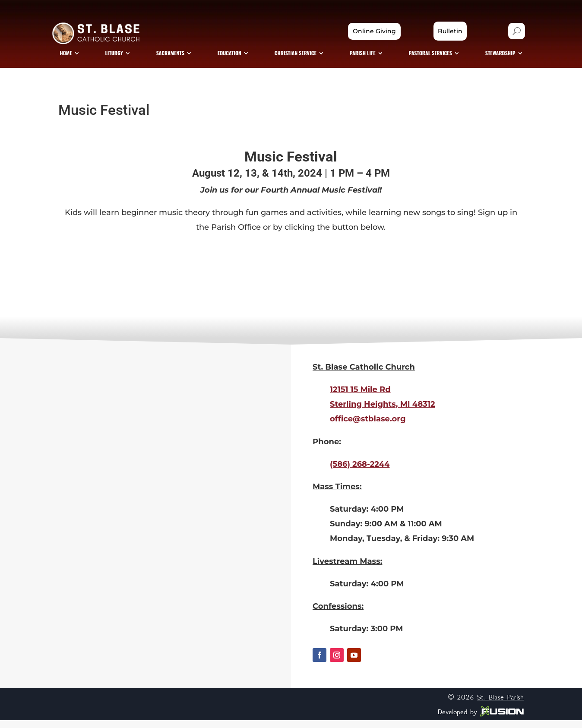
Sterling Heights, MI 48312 (383, 412)
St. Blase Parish (500, 704)
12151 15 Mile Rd (360, 397)
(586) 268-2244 (360, 472)
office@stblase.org (368, 427)
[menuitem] (79, 59)
